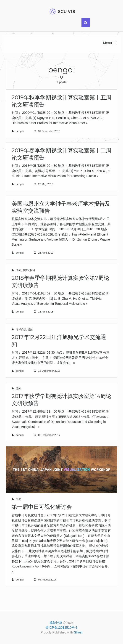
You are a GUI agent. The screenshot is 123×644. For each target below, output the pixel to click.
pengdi (20, 131)
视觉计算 (56, 623)
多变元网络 (29, 270)
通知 (19, 270)
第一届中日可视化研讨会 (42, 507)
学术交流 (21, 329)
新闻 (19, 499)
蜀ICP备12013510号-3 (61, 628)
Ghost (78, 632)
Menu (110, 43)
